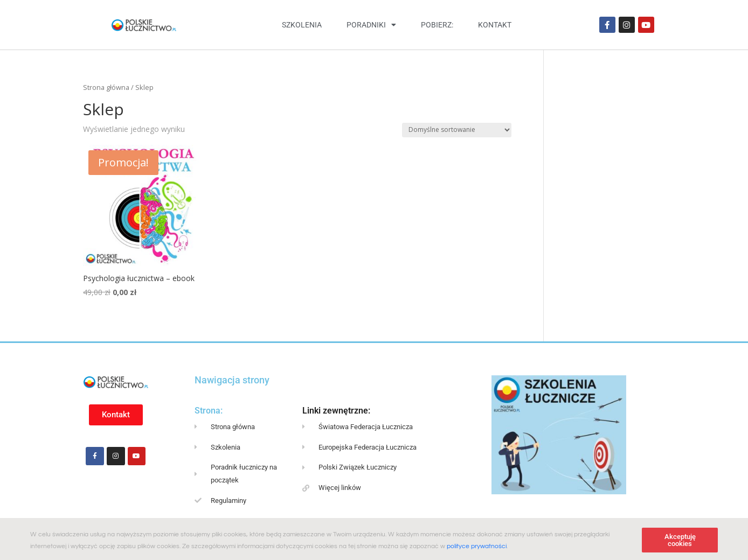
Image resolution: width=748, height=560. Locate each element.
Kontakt (495, 25)
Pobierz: (437, 25)
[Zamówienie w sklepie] (457, 130)
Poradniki (371, 25)
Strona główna (106, 87)
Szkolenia (302, 25)
